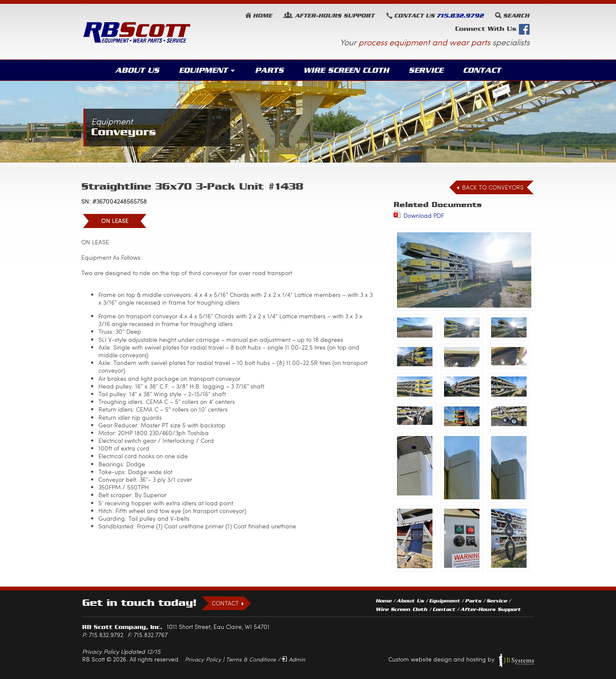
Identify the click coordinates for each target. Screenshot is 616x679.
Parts (269, 70)
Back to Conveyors (493, 187)
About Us (137, 70)
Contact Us (414, 16)
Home (262, 16)
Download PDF (424, 215)
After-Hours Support (490, 609)
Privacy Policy (203, 659)
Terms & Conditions (251, 659)
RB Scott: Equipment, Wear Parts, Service (137, 32)
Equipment (203, 70)
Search (516, 16)
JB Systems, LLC (516, 660)
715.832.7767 (151, 635)
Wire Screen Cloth (346, 70)
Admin (297, 659)
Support (335, 16)
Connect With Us (492, 29)
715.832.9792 (460, 16)
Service (426, 70)
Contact (482, 70)
